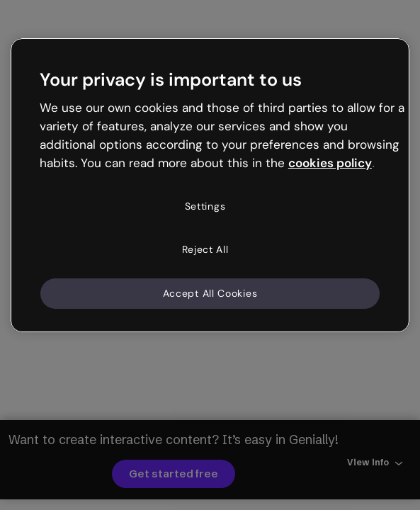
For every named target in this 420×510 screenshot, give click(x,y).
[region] (210, 185)
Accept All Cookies (210, 293)
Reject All (205, 249)
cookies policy (330, 163)
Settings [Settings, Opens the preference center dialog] (205, 206)
